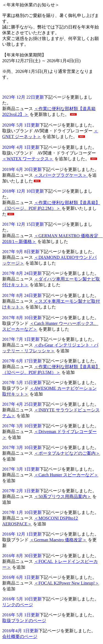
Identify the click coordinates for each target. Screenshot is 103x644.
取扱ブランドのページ (24, 621)
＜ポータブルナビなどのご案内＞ (67, 453)
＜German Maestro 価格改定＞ (58, 540)
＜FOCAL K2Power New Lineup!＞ (67, 583)
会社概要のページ (20, 636)
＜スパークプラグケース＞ (61, 175)
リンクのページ (18, 605)
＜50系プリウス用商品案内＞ (63, 496)
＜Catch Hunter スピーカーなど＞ (66, 475)
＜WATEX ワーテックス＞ (28, 159)
